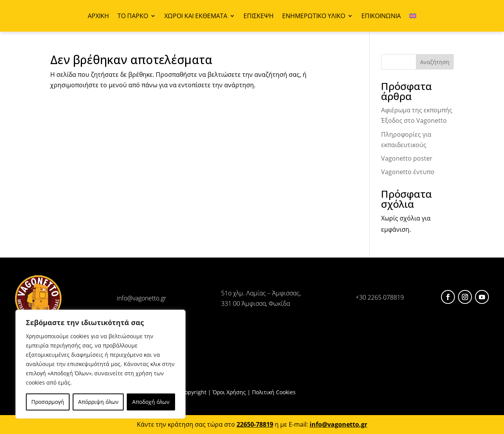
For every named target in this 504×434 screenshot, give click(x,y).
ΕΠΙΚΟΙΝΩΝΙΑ (381, 17)
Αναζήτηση (435, 62)
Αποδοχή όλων (151, 402)
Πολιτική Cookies (274, 392)
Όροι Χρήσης (229, 392)
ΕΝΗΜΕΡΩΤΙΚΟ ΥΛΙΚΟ (314, 17)
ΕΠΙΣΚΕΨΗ (259, 17)
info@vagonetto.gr (141, 298)
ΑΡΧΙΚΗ (98, 17)
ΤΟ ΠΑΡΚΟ (133, 17)
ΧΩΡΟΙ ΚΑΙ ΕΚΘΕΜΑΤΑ (196, 17)
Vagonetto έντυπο (408, 172)
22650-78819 (255, 424)
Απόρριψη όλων (98, 402)
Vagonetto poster (407, 158)
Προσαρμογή (48, 402)
